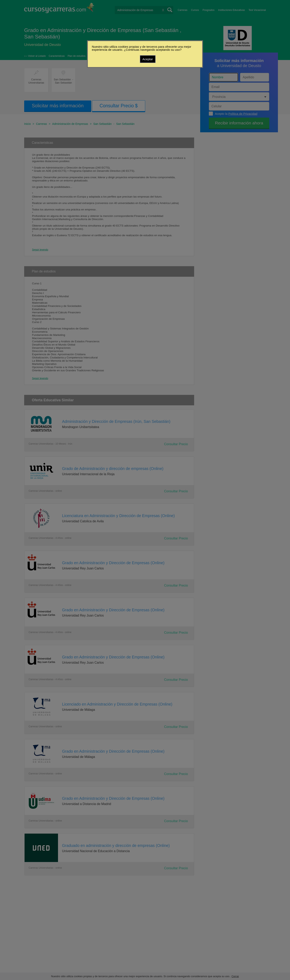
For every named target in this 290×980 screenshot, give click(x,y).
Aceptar (148, 59)
